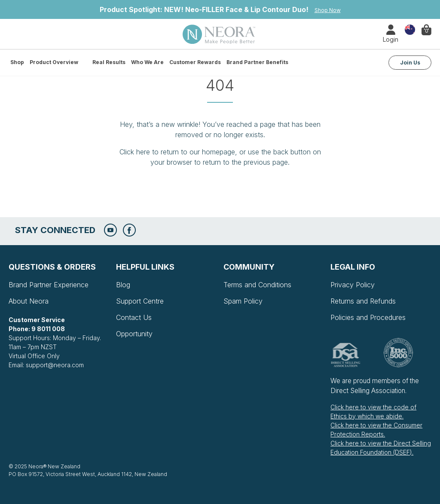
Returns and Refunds (363, 301)
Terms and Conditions (257, 285)
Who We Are (147, 62)
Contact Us (134, 317)
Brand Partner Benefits (257, 62)
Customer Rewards (195, 62)
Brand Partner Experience (49, 285)
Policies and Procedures (368, 317)
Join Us (410, 63)
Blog (123, 285)
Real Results (109, 62)
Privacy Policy (353, 285)
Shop (17, 62)
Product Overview (54, 62)
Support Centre (140, 301)
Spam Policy (243, 301)
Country (410, 29)
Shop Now (328, 10)
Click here (135, 152)
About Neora (29, 301)
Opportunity (134, 334)
